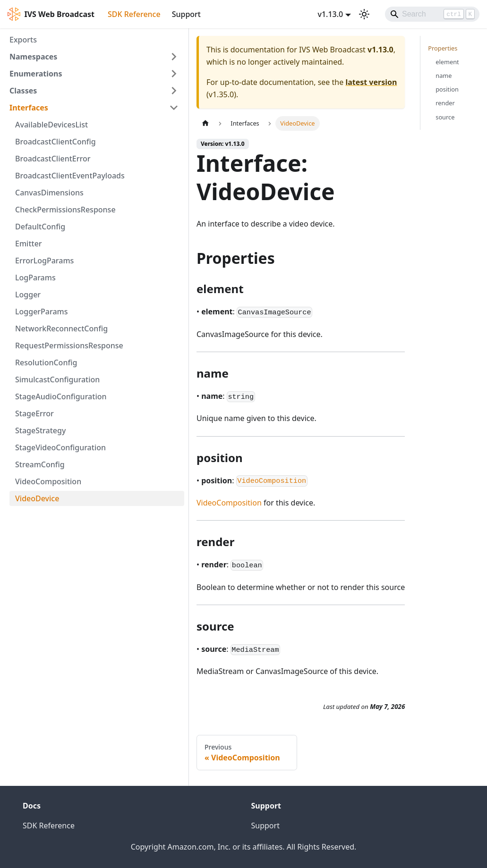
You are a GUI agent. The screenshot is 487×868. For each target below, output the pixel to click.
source (445, 117)
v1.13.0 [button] (330, 14)
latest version (371, 82)
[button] (94, 57)
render (445, 103)
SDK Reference (134, 14)
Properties (443, 48)
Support (186, 14)
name (444, 76)
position (447, 89)
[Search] (432, 14)
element (447, 62)
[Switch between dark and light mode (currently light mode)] (364, 14)
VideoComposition (229, 503)
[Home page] (205, 123)
